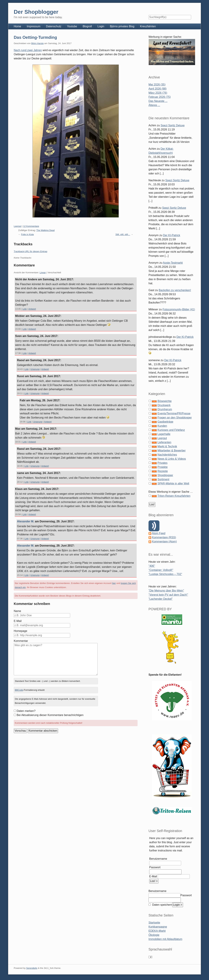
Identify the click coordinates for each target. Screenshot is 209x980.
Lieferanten (164, 442)
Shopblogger (165, 475)
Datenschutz (54, 26)
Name (17, 611)
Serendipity (32, 968)
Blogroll (87, 26)
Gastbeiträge (165, 422)
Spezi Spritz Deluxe (173, 125)
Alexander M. (26, 521)
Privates (162, 463)
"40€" (152, 566)
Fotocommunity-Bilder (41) (179, 309)
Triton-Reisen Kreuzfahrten (174, 496)
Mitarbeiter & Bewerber (172, 451)
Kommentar (21, 641)
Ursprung (35, 369)
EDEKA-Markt (157, 931)
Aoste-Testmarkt (173, 263)
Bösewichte (164, 401)
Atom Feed (159, 533)
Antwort (32, 309)
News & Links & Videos (172, 459)
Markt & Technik (167, 446)
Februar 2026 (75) (160, 97)
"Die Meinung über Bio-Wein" (166, 591)
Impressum (34, 26)
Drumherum (165, 409)
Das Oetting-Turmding (35, 37)
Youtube (72, 26)
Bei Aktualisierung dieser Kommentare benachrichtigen (50, 715)
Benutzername (158, 859)
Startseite (154, 923)
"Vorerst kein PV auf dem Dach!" (168, 595)
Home (17, 26)
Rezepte (163, 471)
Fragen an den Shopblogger (175, 418)
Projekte (163, 467)
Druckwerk (164, 405)
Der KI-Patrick (172, 235)
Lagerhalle (164, 434)
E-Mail (18, 621)
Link (25, 309)
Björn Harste (37, 43)
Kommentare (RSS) (164, 537)
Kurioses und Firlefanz (171, 430)
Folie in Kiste (27, 234)
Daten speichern (162, 905)
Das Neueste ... (158, 101)
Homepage (20, 631)
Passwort (155, 867)
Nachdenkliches (167, 455)
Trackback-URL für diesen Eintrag (31, 251)
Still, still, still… (123, 234)
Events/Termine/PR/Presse (174, 413)
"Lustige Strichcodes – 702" (165, 574)
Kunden (162, 426)
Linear (43, 273)
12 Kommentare (31, 226)
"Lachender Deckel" (161, 599)
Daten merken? (26, 711)
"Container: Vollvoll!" (161, 570)
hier (114, 583)
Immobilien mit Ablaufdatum (165, 939)
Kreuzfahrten (148, 26)
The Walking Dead (45, 230)
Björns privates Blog (122, 26)
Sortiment (163, 479)
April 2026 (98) (158, 89)
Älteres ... (154, 105)
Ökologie (154, 935)
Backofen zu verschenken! (175, 290)
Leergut (18, 226)
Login (101, 26)
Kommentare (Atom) (164, 541)
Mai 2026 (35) (157, 85)
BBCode (19, 690)
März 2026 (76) (158, 93)
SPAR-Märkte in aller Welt (173, 483)
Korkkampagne (158, 927)
